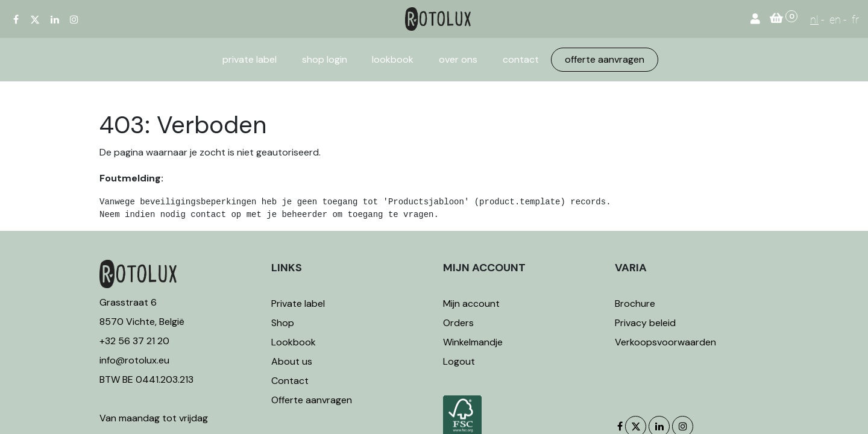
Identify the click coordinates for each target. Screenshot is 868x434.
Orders (458, 323)
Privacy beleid (645, 323)
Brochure (635, 303)
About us (292, 361)
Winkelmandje (473, 342)
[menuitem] (250, 60)
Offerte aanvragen (312, 400)
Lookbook (294, 342)
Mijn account (471, 303)
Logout (459, 361)
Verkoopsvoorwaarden (665, 342)
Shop (283, 323)
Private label (299, 303)
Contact (290, 381)
